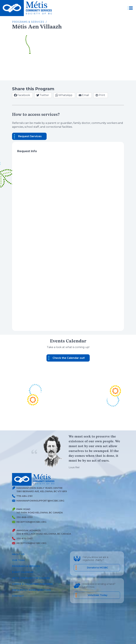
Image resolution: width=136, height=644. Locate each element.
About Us (18, 554)
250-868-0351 (22, 517)
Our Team (18, 560)
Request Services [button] (30, 136)
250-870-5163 (22, 539)
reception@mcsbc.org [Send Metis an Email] (29, 522)
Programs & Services (26, 566)
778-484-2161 (22, 496)
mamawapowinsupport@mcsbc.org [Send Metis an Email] (38, 501)
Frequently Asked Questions (32, 590)
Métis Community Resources (31, 578)
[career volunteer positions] (97, 595)
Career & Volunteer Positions (32, 584)
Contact (18, 596)
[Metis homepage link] (27, 8)
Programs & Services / (29, 22)
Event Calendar (23, 572)
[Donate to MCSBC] (97, 568)
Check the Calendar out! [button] (69, 358)
